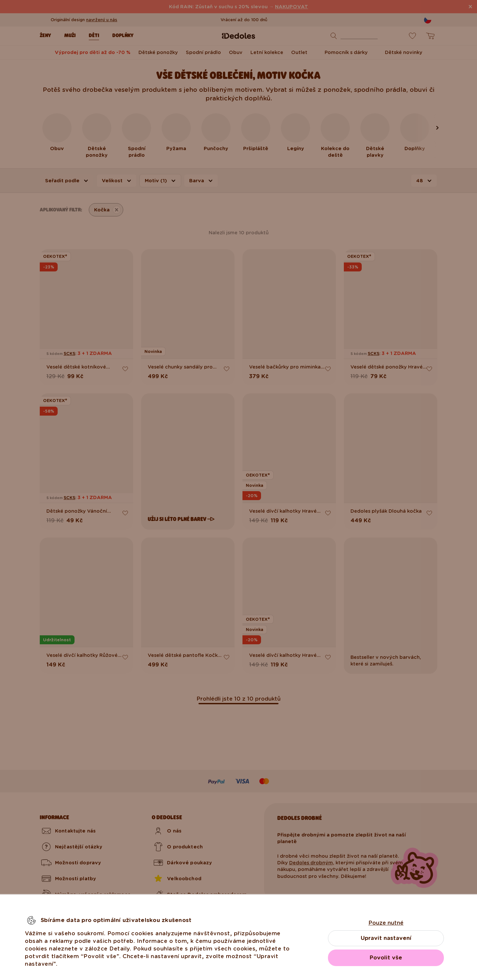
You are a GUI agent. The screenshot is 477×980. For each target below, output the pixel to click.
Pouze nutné (386, 923)
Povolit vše (386, 958)
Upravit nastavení (386, 938)
